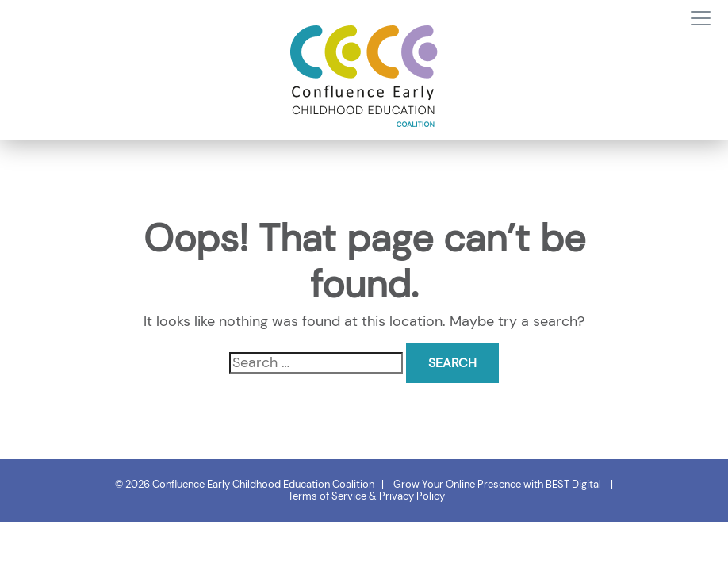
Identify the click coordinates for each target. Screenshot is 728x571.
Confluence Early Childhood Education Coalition (263, 484)
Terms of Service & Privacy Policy (366, 496)
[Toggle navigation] (701, 19)
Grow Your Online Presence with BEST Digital (497, 484)
